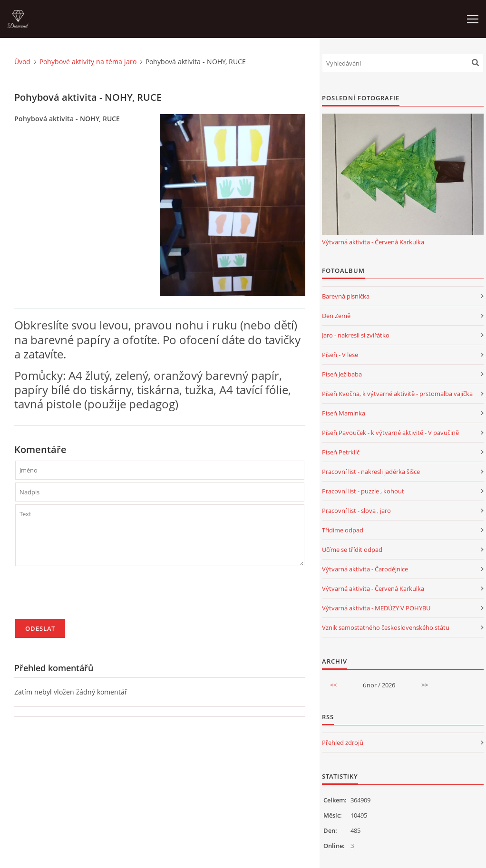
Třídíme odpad (343, 530)
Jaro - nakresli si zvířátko (356, 335)
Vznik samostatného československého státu (386, 627)
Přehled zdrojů (343, 743)
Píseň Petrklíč (341, 452)
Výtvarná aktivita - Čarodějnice (365, 569)
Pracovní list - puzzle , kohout (363, 491)
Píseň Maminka (344, 413)
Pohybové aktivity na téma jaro (88, 62)
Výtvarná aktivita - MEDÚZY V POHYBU (376, 608)
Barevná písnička (346, 296)
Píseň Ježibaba (342, 374)
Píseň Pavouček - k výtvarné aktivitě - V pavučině (390, 433)
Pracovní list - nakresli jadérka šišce (371, 472)
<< (333, 685)
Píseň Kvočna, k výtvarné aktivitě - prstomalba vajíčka (397, 394)
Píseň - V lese (340, 355)
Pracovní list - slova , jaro (356, 511)
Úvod (22, 62)
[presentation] (87, 597)
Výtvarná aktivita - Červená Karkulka (373, 242)
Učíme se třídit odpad (352, 550)
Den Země (336, 316)
